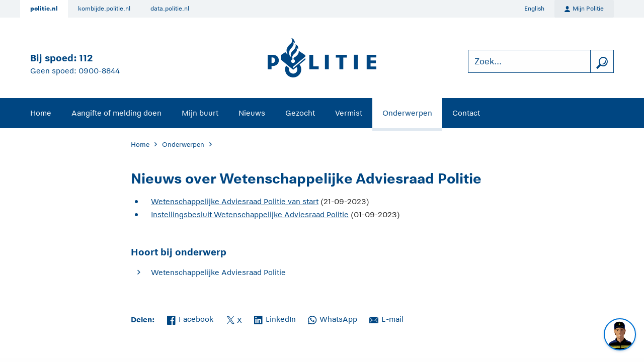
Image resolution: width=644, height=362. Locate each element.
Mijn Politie (584, 9)
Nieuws (252, 113)
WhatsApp (333, 318)
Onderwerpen (407, 113)
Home (41, 113)
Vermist (349, 113)
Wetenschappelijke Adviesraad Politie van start (235, 201)
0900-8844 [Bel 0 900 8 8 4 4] (99, 71)
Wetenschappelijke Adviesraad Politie (218, 272)
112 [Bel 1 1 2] (86, 58)
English (534, 9)
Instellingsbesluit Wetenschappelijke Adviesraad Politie (250, 214)
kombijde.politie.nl (104, 9)
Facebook (190, 318)
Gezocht (300, 113)
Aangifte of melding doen (116, 113)
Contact (466, 113)
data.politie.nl (170, 9)
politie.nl (44, 9)
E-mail (386, 318)
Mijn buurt (200, 113)
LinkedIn (275, 318)
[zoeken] (602, 62)
